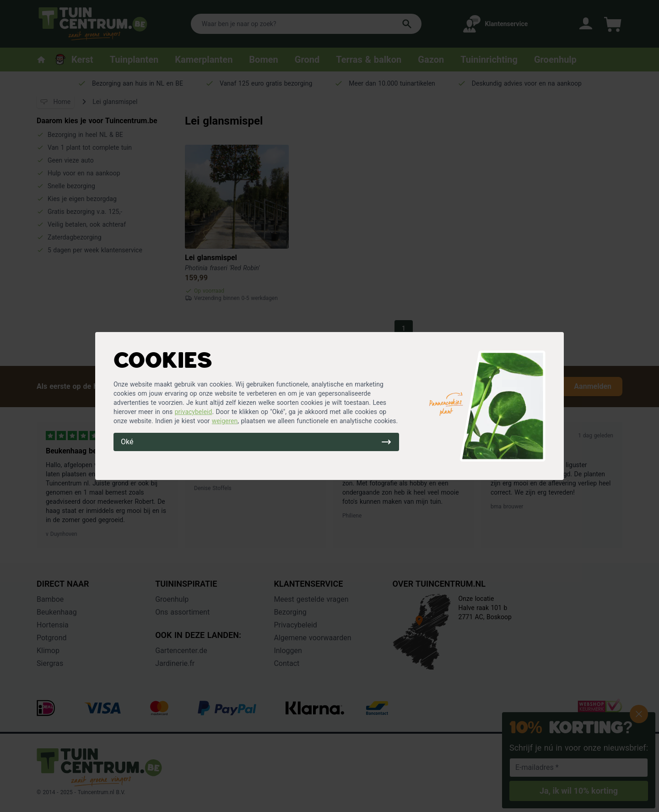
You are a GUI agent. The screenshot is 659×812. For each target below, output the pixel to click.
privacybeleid (194, 412)
